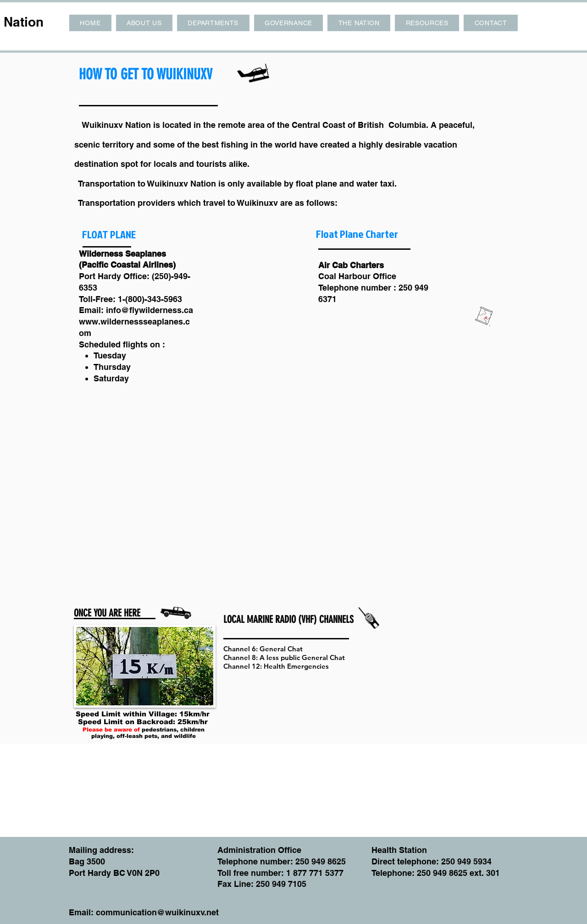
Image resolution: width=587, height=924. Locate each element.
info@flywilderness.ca (150, 310)
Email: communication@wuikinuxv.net (144, 912)
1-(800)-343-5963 (150, 299)
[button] (144, 23)
